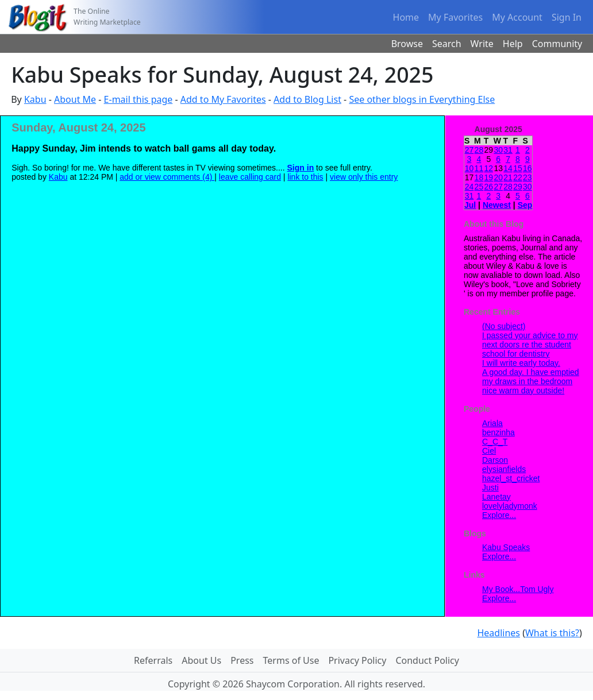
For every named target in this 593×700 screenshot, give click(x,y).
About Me (75, 99)
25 (479, 187)
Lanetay (496, 497)
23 (527, 177)
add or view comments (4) (167, 177)
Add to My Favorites (223, 99)
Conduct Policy (427, 660)
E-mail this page (138, 99)
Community (557, 44)
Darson (495, 460)
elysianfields (504, 469)
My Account (517, 17)
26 (488, 187)
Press (242, 660)
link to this (305, 177)
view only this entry (364, 177)
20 (498, 177)
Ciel (489, 451)
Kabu (35, 99)
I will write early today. (521, 363)
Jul (470, 205)
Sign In (567, 17)
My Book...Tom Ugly (518, 589)
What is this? (552, 633)
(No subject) (504, 326)
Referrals (153, 660)
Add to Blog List (307, 99)
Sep (525, 205)
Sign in (301, 168)
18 (479, 177)
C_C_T (495, 442)
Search (447, 44)
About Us (201, 660)
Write (482, 44)
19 (488, 177)
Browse (407, 44)
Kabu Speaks (506, 547)
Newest (497, 205)
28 (479, 150)
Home (406, 17)
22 (518, 177)
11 (479, 168)
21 (508, 177)
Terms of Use (291, 660)
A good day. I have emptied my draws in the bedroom (531, 377)
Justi (490, 488)
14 (508, 168)
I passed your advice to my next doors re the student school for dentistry (530, 345)
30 (498, 150)
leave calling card (250, 177)
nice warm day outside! (523, 390)
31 (508, 150)
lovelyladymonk (510, 506)
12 (488, 168)
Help (513, 44)
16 (527, 168)
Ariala (492, 423)
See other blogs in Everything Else (422, 99)
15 (518, 168)
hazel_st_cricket (511, 478)
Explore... (499, 515)
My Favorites (455, 17)
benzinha (498, 432)
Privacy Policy (357, 660)
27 (469, 150)
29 (518, 187)
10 (469, 168)
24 (469, 187)
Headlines (498, 633)
